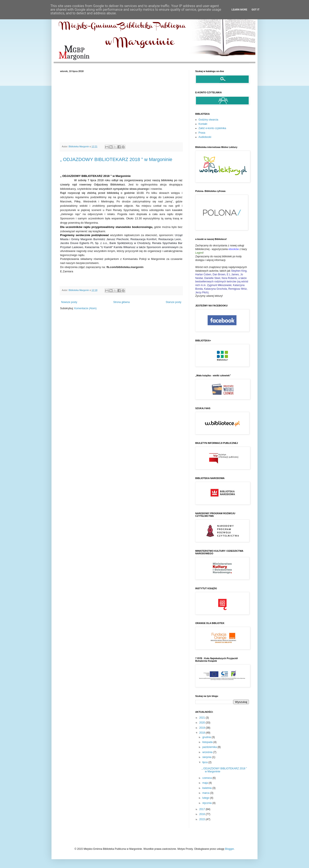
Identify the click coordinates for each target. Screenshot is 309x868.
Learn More (239, 10)
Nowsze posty (69, 302)
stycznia (207, 803)
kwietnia (207, 788)
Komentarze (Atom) (85, 308)
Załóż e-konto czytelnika (212, 128)
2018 (203, 733)
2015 (203, 819)
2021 (203, 718)
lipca (205, 762)
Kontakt (203, 124)
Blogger (229, 849)
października (210, 747)
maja (205, 783)
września (208, 752)
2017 (203, 809)
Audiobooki (205, 137)
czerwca (207, 778)
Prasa (202, 133)
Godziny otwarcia (208, 120)
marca (206, 793)
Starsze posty (173, 302)
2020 (203, 723)
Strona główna (122, 302)
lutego (206, 798)
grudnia (207, 737)
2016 (203, 814)
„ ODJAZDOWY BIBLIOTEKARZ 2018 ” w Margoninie (116, 159)
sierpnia (207, 757)
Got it (255, 10)
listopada (208, 742)
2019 (203, 728)
